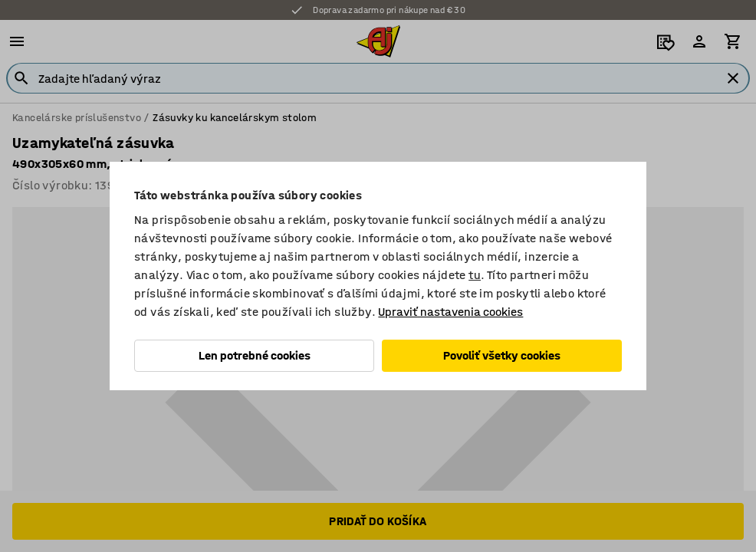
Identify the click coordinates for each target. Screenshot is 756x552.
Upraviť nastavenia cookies (450, 312)
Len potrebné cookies (255, 355)
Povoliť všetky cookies (502, 355)
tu (475, 275)
